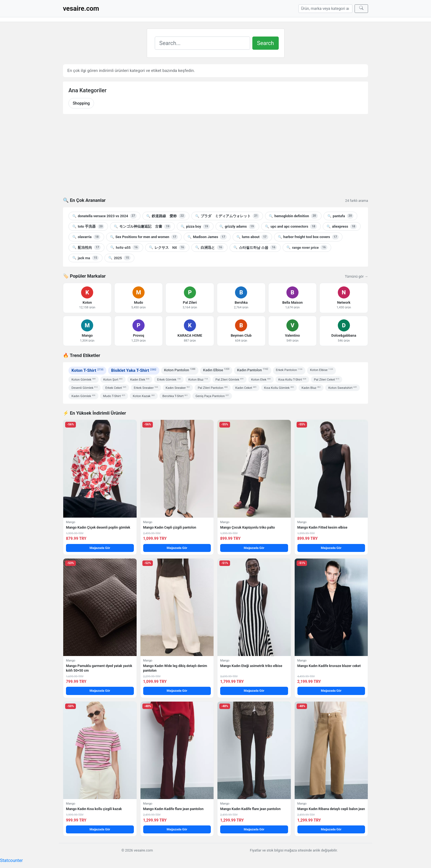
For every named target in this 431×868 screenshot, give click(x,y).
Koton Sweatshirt (342, 388)
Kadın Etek (140, 379)
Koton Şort (113, 379)
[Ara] (361, 9)
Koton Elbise (321, 370)
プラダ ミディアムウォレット (227, 216)
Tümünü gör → (357, 276)
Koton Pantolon (180, 370)
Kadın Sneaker (178, 388)
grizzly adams (237, 227)
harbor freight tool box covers (308, 237)
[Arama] (325, 9)
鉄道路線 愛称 (166, 216)
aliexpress (342, 227)
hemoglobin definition (293, 216)
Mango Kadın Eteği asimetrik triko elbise (251, 666)
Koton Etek (261, 379)
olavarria (86, 237)
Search (265, 43)
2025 (119, 258)
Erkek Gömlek (169, 379)
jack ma (85, 258)
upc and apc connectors (291, 227)
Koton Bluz (198, 379)
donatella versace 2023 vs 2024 (104, 216)
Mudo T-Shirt (114, 396)
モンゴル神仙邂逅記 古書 (142, 227)
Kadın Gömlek (83, 396)
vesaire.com (81, 9)
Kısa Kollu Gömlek (279, 388)
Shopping (81, 103)
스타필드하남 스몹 (255, 247)
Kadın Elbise (216, 370)
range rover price (307, 247)
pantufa (341, 216)
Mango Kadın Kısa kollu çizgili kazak (94, 809)
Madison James (207, 237)
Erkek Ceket (116, 388)
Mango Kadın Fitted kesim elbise (322, 527)
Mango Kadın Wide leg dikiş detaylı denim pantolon (175, 668)
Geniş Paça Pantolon (212, 396)
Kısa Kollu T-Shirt (292, 379)
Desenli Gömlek (85, 388)
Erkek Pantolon (289, 370)
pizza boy (195, 227)
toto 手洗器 (88, 227)
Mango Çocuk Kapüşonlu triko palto (248, 527)
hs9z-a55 (125, 247)
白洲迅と (209, 247)
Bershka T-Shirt (175, 396)
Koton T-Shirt (87, 370)
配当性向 (86, 247)
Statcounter (11, 860)
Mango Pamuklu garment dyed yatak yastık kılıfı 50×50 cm (99, 668)
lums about (252, 237)
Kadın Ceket (246, 388)
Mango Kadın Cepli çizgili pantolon (170, 527)
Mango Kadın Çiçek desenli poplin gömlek (98, 527)
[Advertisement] (215, 159)
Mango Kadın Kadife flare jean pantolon (173, 809)
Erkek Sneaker (146, 388)
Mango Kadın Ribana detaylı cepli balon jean (331, 809)
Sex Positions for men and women (144, 237)
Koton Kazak (144, 396)
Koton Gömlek (84, 379)
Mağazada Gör (100, 548)
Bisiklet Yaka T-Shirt (134, 370)
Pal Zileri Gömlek (230, 379)
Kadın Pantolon (252, 370)
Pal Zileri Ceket (327, 379)
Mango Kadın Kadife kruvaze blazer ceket (329, 666)
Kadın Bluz (311, 388)
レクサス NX (167, 247)
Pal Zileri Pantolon (213, 388)
